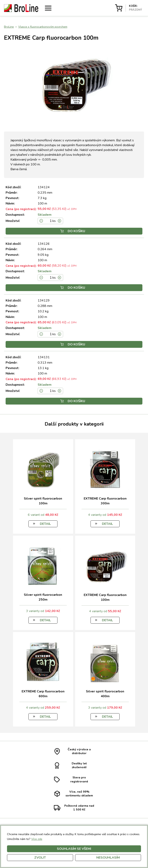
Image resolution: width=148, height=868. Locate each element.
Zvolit (40, 858)
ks (54, 221)
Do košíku (73, 231)
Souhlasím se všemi (74, 849)
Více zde (37, 839)
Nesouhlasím (108, 858)
